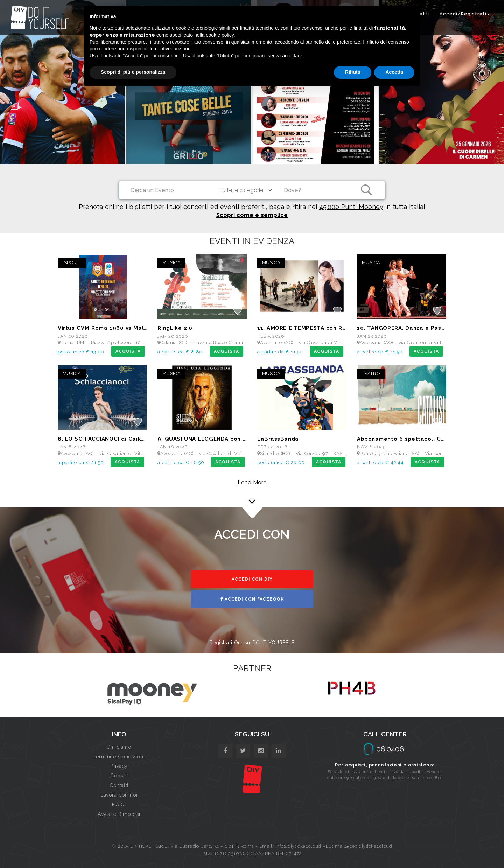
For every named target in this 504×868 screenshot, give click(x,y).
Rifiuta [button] (353, 72)
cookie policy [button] (220, 35)
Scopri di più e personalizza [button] (133, 72)
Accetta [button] (394, 72)
